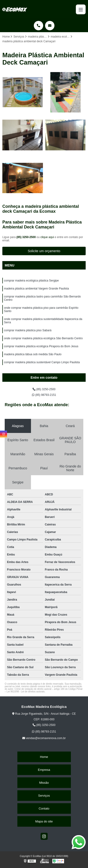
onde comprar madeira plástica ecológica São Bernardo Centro (43, 338)
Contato (44, 808)
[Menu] (81, 9)
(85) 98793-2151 (44, 395)
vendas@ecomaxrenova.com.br (44, 738)
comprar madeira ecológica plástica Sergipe (31, 281)
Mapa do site (44, 821)
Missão (44, 783)
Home (44, 757)
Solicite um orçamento (44, 251)
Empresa (44, 770)
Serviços (44, 796)
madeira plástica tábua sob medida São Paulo (33, 354)
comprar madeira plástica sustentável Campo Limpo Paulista (42, 362)
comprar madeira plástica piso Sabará (28, 330)
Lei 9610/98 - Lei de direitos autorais (26, 692)
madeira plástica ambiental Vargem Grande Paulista (36, 289)
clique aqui (47, 237)
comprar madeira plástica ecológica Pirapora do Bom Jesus (41, 346)
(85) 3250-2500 (26, 237)
